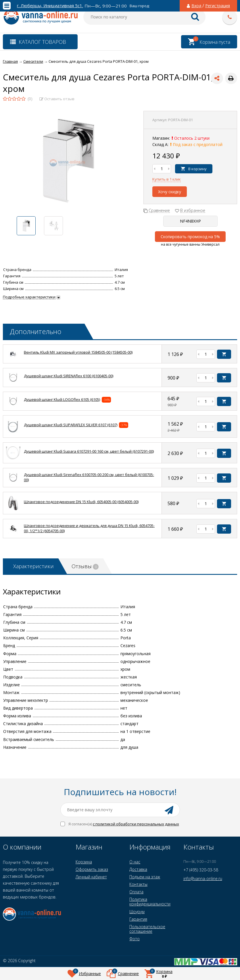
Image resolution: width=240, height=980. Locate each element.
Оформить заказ (92, 869)
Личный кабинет (91, 877)
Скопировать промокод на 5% (190, 237)
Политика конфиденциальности (150, 902)
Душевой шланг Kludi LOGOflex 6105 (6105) (62, 399)
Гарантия (138, 919)
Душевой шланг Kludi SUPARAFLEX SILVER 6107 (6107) (71, 425)
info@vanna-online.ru (203, 878)
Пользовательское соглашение (147, 929)
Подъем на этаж (145, 877)
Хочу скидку (170, 192)
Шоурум (137, 912)
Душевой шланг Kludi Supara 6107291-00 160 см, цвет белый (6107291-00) (89, 451)
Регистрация (218, 6)
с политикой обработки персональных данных (136, 824)
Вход (196, 6)
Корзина (84, 862)
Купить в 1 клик (167, 179)
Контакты (138, 884)
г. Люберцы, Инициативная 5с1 (50, 6)
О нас (135, 862)
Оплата (136, 892)
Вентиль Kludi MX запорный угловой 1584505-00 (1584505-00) (78, 352)
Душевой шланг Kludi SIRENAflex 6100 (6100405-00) (69, 376)
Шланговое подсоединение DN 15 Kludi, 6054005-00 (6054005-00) (81, 502)
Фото (135, 939)
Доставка (138, 869)
